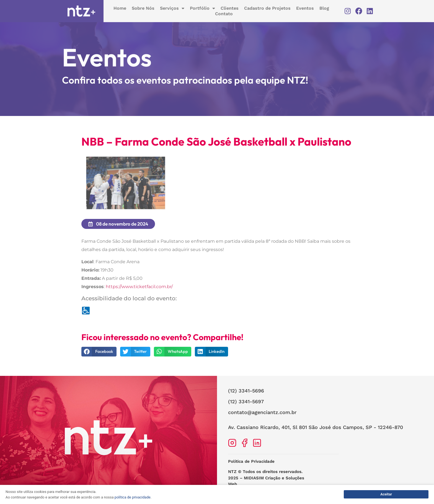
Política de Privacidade (251, 466)
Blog (324, 8)
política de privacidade (133, 497)
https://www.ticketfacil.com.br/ (139, 291)
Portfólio (202, 8)
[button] (99, 356)
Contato (224, 14)
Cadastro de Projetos (267, 8)
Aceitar (386, 494)
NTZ (232, 476)
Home (120, 8)
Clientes (230, 8)
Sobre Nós (143, 8)
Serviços (172, 8)
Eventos (305, 8)
